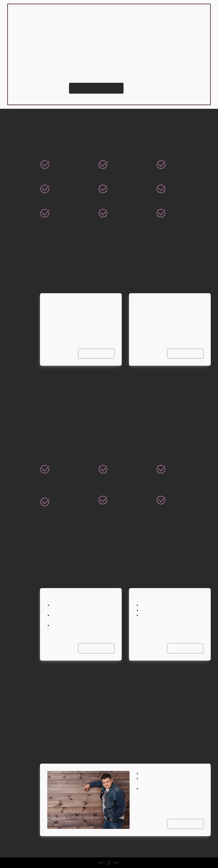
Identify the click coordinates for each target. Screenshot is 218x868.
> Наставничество (32, 83)
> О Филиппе (27, 69)
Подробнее (185, 353)
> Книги (23, 87)
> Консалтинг (28, 78)
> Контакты (26, 92)
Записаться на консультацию (96, 88)
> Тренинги (26, 74)
